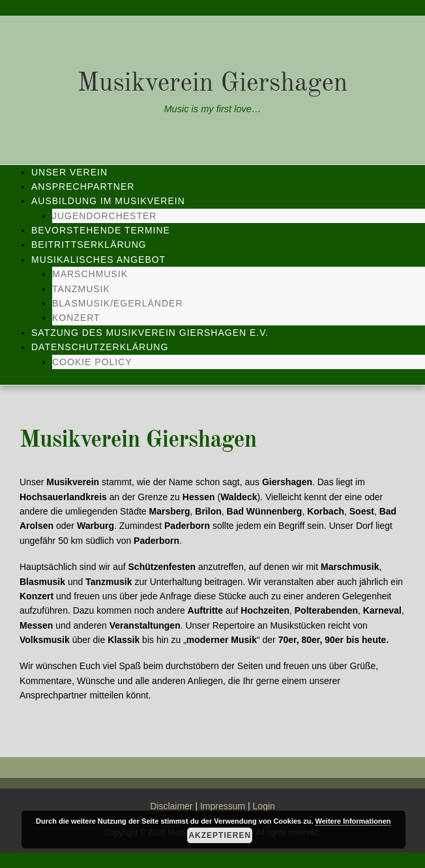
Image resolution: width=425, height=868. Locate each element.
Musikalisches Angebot (98, 260)
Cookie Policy (92, 362)
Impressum (223, 806)
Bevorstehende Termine (101, 230)
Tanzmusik (81, 289)
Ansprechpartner (83, 187)
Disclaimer (171, 806)
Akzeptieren (220, 835)
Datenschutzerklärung (100, 347)
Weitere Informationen (353, 821)
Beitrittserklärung (89, 245)
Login (264, 806)
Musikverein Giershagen (213, 84)
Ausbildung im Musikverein (108, 201)
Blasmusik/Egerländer (118, 303)
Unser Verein (69, 172)
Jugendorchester (104, 216)
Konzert (76, 318)
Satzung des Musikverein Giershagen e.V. (150, 333)
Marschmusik (90, 274)
